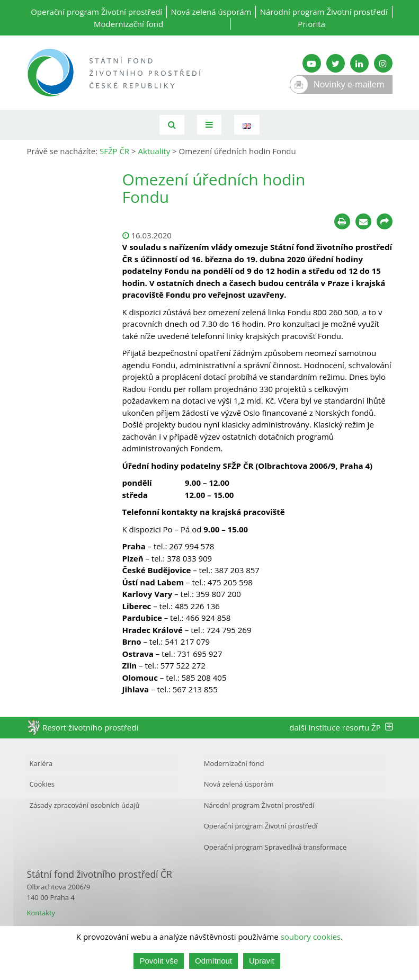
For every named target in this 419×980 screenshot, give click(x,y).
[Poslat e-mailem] (363, 221)
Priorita (311, 24)
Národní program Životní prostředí (324, 12)
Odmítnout (213, 961)
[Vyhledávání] (172, 125)
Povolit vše (159, 961)
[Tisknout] (342, 221)
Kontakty (41, 913)
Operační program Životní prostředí (96, 12)
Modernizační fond (128, 24)
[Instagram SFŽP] (383, 63)
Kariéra (41, 763)
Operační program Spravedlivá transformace (275, 847)
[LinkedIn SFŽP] (359, 63)
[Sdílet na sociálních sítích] (385, 221)
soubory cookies (311, 937)
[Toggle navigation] (209, 125)
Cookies (42, 784)
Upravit (262, 961)
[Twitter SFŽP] (336, 63)
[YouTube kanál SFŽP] (312, 63)
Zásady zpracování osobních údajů (85, 805)
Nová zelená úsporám (211, 12)
